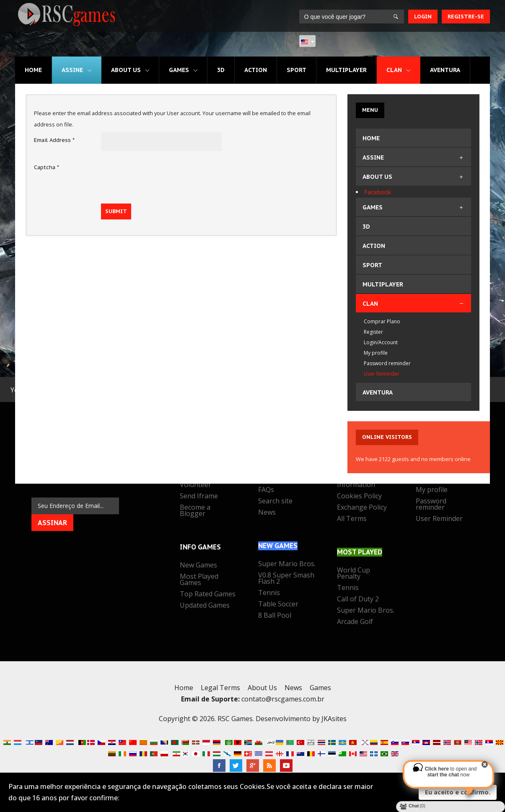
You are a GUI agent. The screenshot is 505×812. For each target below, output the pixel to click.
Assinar (52, 523)
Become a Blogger (195, 511)
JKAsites (334, 719)
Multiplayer (346, 70)
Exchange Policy (362, 508)
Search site (275, 502)
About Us (126, 70)
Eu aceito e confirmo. (458, 792)
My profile (432, 490)
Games (179, 70)
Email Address (54, 140)
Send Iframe (199, 497)
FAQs (266, 490)
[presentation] (165, 176)
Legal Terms (220, 688)
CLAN (394, 70)
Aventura (445, 70)
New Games (198, 566)
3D (221, 70)
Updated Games (205, 606)
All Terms (352, 519)
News (267, 513)
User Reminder (439, 519)
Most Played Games (199, 580)
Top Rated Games (208, 595)
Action (256, 70)
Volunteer (196, 485)
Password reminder (431, 505)
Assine (72, 70)
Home (33, 70)
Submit (116, 211)
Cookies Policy (359, 497)
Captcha (47, 167)
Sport (297, 70)
